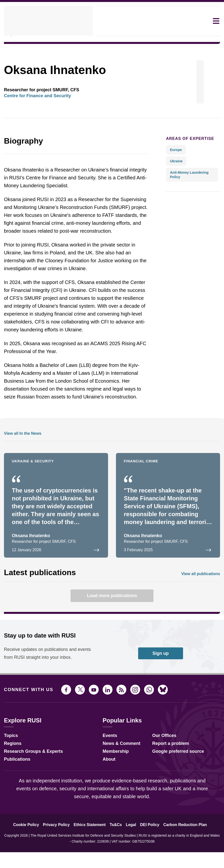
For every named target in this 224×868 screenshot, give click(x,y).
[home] (48, 21)
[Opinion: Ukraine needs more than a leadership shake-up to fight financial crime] (168, 527)
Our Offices (160, 764)
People (10, 48)
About (106, 788)
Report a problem (167, 772)
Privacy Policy (60, 854)
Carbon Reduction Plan (179, 854)
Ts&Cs (116, 854)
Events (107, 764)
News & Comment (117, 772)
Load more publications (112, 617)
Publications (16, 788)
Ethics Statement (92, 854)
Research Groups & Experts (30, 780)
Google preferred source (173, 780)
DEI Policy (147, 854)
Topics (10, 764)
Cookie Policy (32, 854)
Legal (130, 854)
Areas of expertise (186, 152)
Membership (112, 780)
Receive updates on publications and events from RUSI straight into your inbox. (41, 679)
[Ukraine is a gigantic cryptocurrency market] (56, 527)
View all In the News (21, 455)
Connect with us (26, 719)
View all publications (202, 595)
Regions (12, 772)
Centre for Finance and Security (35, 109)
